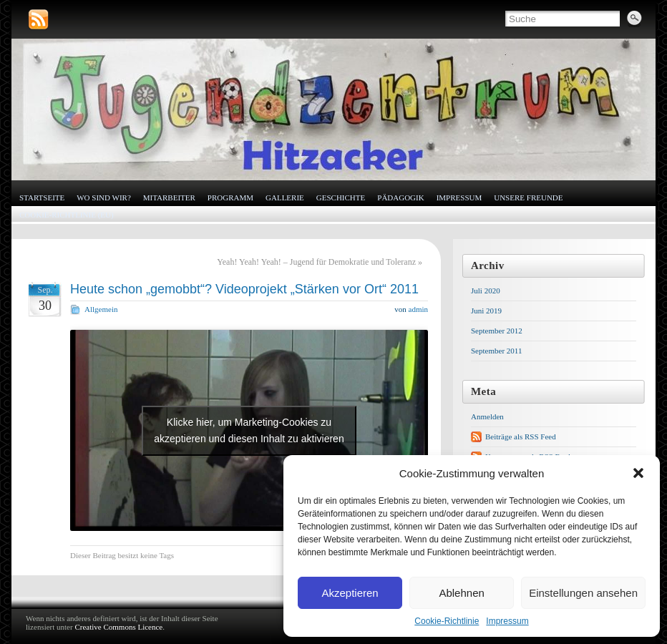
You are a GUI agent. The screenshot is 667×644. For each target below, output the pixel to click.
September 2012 (497, 331)
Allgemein (101, 309)
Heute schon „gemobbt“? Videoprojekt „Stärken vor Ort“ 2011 (244, 289)
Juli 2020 (486, 291)
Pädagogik (400, 197)
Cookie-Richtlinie (447, 621)
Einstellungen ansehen (583, 593)
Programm (230, 197)
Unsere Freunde (528, 197)
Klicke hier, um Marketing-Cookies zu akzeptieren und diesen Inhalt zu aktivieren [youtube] (249, 430)
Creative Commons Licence (118, 627)
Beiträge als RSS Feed (521, 436)
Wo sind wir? (104, 197)
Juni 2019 (486, 311)
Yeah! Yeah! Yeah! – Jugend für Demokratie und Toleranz (316, 262)
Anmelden (487, 416)
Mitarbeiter (169, 197)
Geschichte (341, 197)
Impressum (507, 621)
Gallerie (285, 197)
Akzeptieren (350, 593)
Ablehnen (461, 593)
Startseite (42, 197)
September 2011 (496, 351)
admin (419, 309)
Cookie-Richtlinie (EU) (67, 215)
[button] (638, 473)
